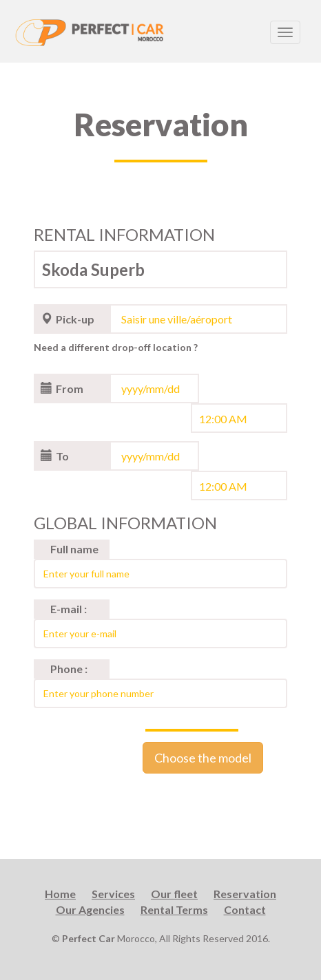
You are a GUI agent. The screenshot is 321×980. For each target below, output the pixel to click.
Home (60, 894)
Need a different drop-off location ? (116, 347)
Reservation (245, 894)
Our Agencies (90, 909)
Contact (245, 909)
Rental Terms (174, 909)
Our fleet (174, 894)
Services (113, 894)
